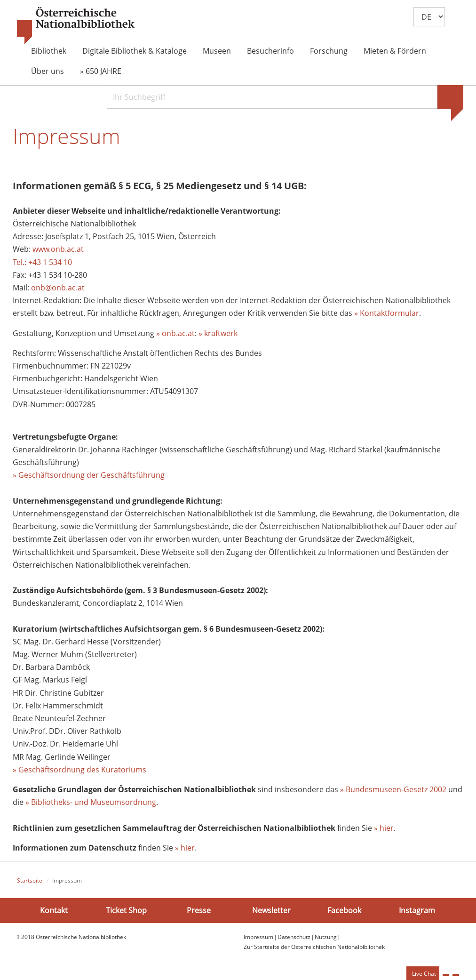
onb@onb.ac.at (58, 288)
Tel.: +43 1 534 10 (42, 262)
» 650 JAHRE (101, 71)
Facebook (344, 910)
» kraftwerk (218, 333)
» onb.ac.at (175, 333)
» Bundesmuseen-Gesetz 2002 (393, 789)
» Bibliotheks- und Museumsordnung (91, 802)
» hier (384, 828)
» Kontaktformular (387, 313)
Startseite (30, 880)
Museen (217, 51)
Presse (199, 910)
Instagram (417, 910)
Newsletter (271, 910)
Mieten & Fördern (395, 51)
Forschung (329, 51)
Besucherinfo (270, 51)
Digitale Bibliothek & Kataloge (135, 51)
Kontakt (54, 910)
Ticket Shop (126, 910)
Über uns (48, 71)
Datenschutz (294, 937)
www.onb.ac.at (58, 249)
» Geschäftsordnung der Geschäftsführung (89, 475)
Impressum (258, 937)
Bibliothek (49, 51)
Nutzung (326, 937)
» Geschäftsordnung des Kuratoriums (79, 770)
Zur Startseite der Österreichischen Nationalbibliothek (314, 947)
